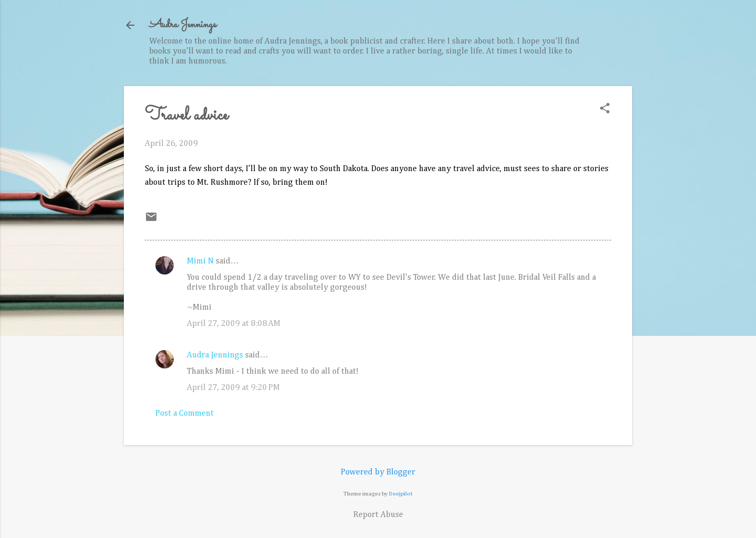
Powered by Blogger (378, 472)
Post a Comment (185, 414)
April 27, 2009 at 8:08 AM (234, 324)
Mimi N (200, 261)
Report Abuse (378, 515)
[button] (605, 109)
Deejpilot (401, 494)
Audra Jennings (183, 25)
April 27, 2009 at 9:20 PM (233, 388)
